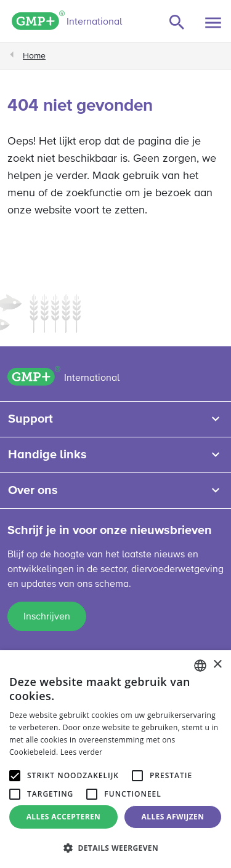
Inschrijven (47, 617)
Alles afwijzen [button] (173, 817)
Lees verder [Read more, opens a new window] (82, 752)
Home (34, 56)
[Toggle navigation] (213, 23)
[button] (115, 848)
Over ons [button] (33, 490)
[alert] (115, 759)
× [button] (217, 665)
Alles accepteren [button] (64, 817)
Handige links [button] (47, 455)
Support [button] (30, 419)
